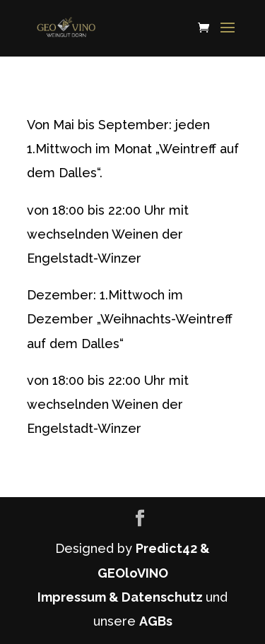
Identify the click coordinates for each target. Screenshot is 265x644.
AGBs (156, 621)
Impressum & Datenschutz (122, 597)
